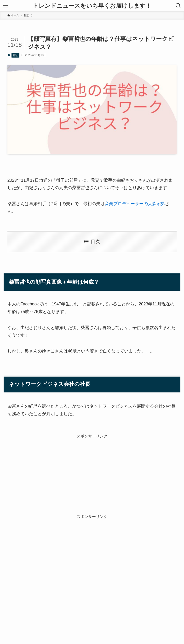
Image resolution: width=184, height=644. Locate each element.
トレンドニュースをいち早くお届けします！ (92, 6)
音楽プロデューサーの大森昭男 (135, 204)
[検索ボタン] (178, 6)
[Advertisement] (92, 473)
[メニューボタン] (6, 6)
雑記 (16, 55)
